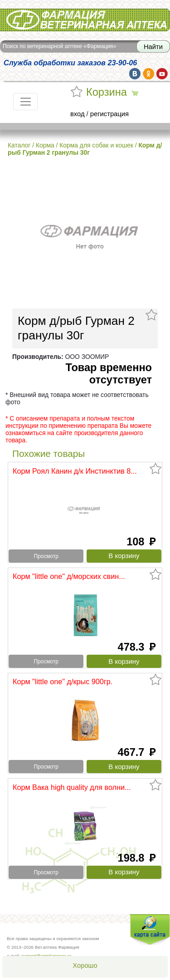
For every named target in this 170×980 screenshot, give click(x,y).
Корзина (107, 92)
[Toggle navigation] (25, 102)
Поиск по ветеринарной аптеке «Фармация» (59, 46)
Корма (45, 145)
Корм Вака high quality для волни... (72, 787)
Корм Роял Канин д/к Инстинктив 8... (75, 471)
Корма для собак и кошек (96, 145)
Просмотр (46, 556)
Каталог (19, 145)
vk (135, 74)
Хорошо (85, 965)
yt (162, 74)
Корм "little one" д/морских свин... (69, 576)
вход (78, 114)
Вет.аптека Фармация (85, 20)
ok (148, 74)
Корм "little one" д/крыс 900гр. (63, 681)
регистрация (109, 114)
